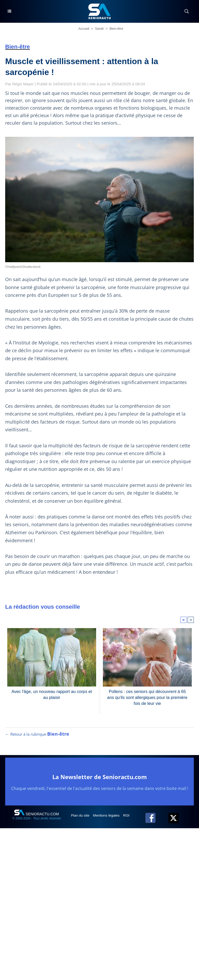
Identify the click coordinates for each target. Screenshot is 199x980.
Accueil (84, 29)
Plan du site (81, 817)
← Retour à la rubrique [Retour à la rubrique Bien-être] (37, 736)
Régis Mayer (23, 84)
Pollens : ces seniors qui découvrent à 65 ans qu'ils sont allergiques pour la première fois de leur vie (147, 697)
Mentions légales (108, 817)
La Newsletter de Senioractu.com (99, 779)
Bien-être (116, 29)
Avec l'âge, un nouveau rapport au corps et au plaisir (52, 694)
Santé (99, 29)
